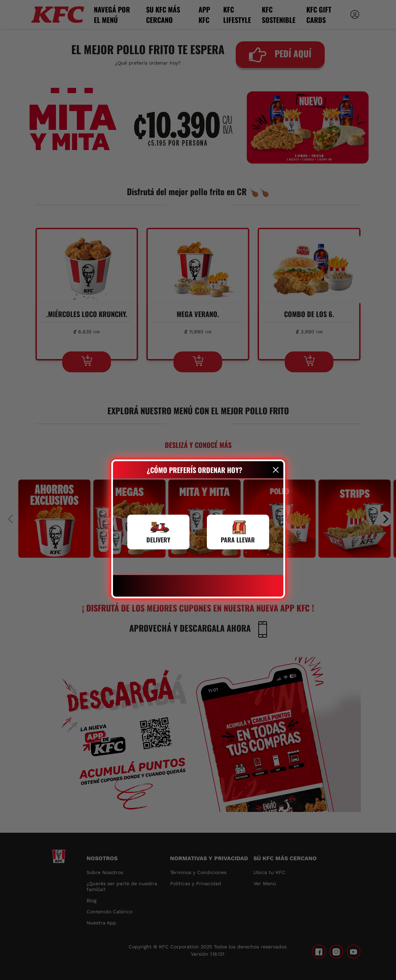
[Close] (276, 470)
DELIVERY (158, 540)
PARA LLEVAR (238, 540)
